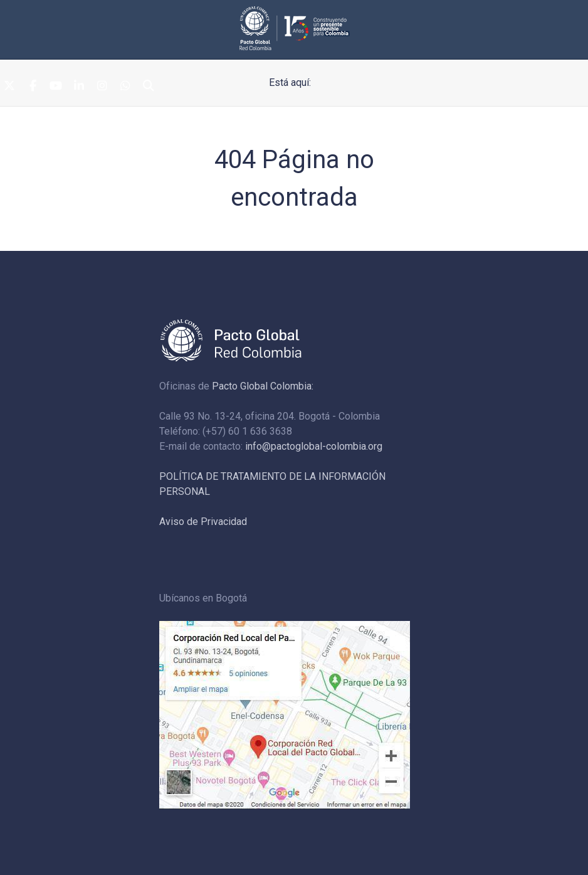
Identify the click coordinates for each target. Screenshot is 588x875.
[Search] (149, 87)
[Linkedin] (79, 87)
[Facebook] (33, 87)
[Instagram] (102, 87)
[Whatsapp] (125, 87)
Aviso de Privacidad (203, 522)
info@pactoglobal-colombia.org (314, 446)
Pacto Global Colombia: (263, 386)
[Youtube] (56, 87)
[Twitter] (9, 87)
